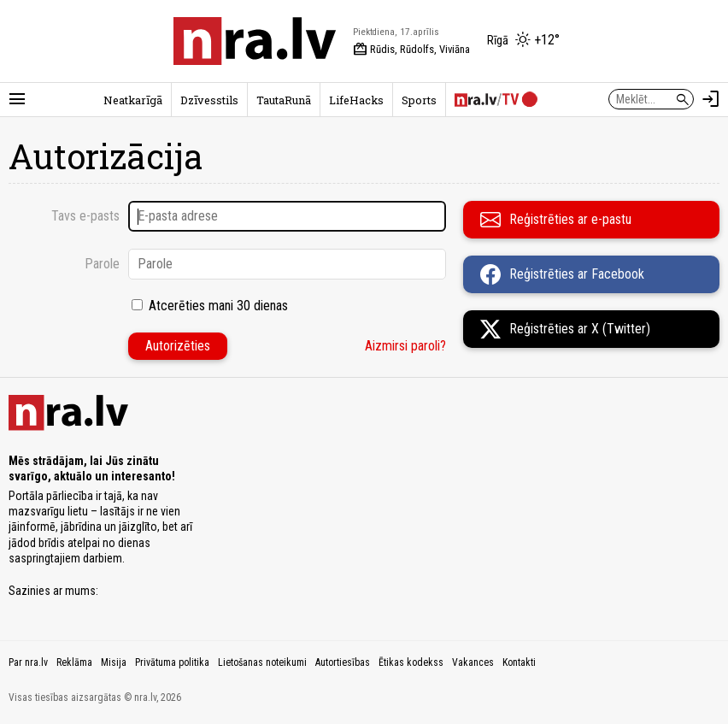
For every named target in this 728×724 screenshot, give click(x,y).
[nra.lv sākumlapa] (255, 41)
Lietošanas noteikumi (262, 662)
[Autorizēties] (711, 99)
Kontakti (519, 662)
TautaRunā (284, 100)
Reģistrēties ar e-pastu (556, 220)
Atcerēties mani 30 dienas (218, 306)
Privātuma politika (172, 662)
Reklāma (74, 662)
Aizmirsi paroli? (405, 346)
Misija (114, 662)
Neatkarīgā (133, 100)
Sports (419, 100)
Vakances (473, 662)
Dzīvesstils (209, 100)
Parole (102, 264)
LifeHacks (356, 100)
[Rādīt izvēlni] (17, 99)
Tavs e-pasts (85, 216)
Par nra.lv (28, 662)
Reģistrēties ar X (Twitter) (565, 329)
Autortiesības (343, 662)
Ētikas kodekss (411, 662)
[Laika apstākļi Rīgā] (523, 41)
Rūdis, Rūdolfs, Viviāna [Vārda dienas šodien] (411, 50)
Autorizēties (178, 346)
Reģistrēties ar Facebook (562, 274)
